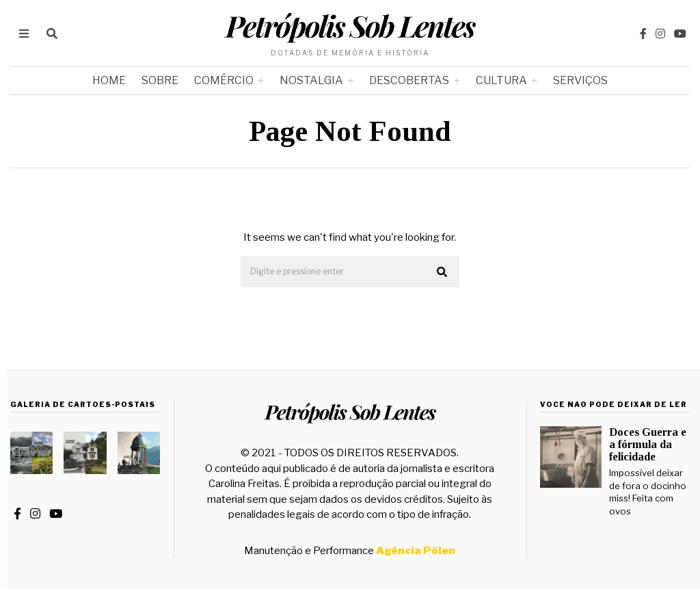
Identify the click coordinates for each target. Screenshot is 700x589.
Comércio (224, 80)
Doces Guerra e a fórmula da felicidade (648, 444)
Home (109, 80)
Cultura (501, 80)
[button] (443, 272)
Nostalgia (311, 80)
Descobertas (409, 80)
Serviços (580, 80)
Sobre (160, 80)
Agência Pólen (416, 551)
